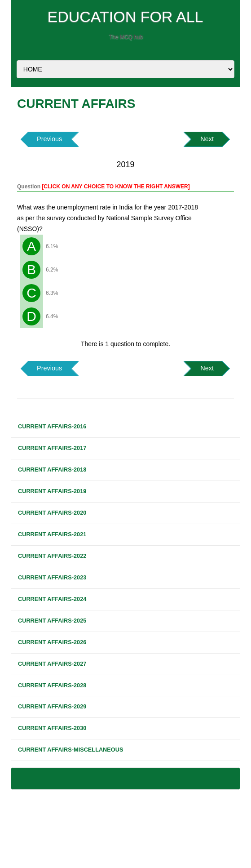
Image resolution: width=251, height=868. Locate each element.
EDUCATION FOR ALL (125, 17)
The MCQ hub (126, 37)
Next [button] (207, 139)
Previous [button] (49, 139)
